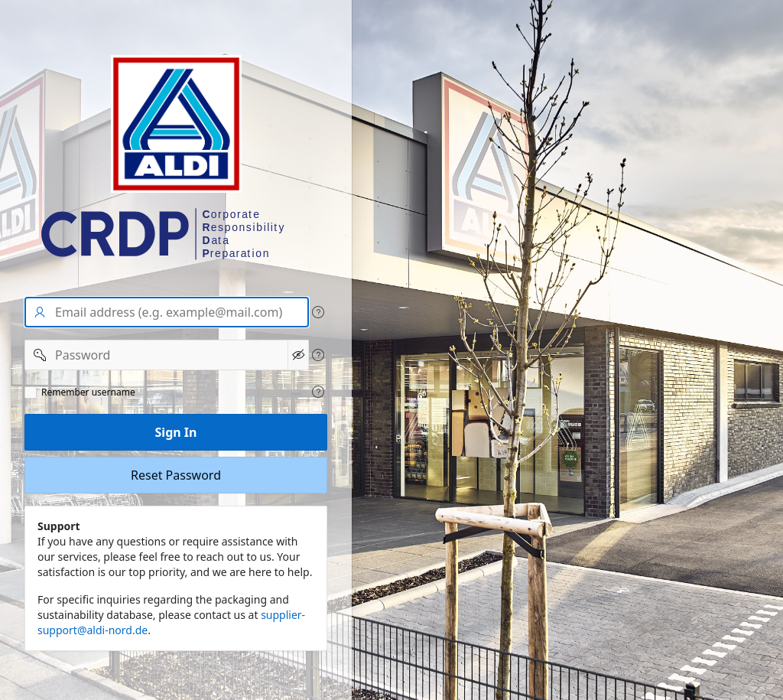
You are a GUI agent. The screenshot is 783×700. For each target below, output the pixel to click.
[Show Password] (298, 355)
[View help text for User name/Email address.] (318, 312)
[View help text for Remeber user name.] (318, 392)
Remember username (88, 392)
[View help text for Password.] (318, 355)
